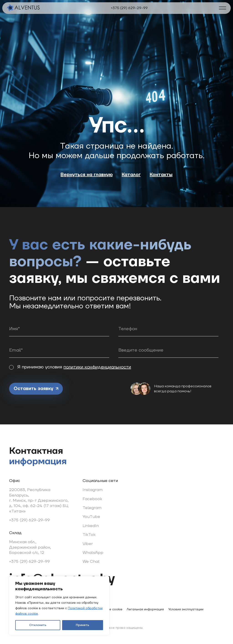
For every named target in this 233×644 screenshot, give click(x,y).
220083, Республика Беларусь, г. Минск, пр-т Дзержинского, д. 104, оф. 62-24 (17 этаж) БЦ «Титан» (39, 501)
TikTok (89, 535)
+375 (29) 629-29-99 (129, 8)
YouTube (91, 517)
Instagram (93, 490)
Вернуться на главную (87, 175)
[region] (59, 606)
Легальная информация (145, 609)
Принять (82, 625)
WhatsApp (93, 553)
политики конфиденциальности (97, 367)
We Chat (91, 562)
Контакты (161, 175)
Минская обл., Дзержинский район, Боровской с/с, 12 (30, 547)
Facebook (92, 499)
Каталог (131, 175)
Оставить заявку (36, 389)
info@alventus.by (62, 579)
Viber (88, 544)
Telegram (92, 508)
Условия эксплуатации (186, 609)
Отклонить (38, 625)
